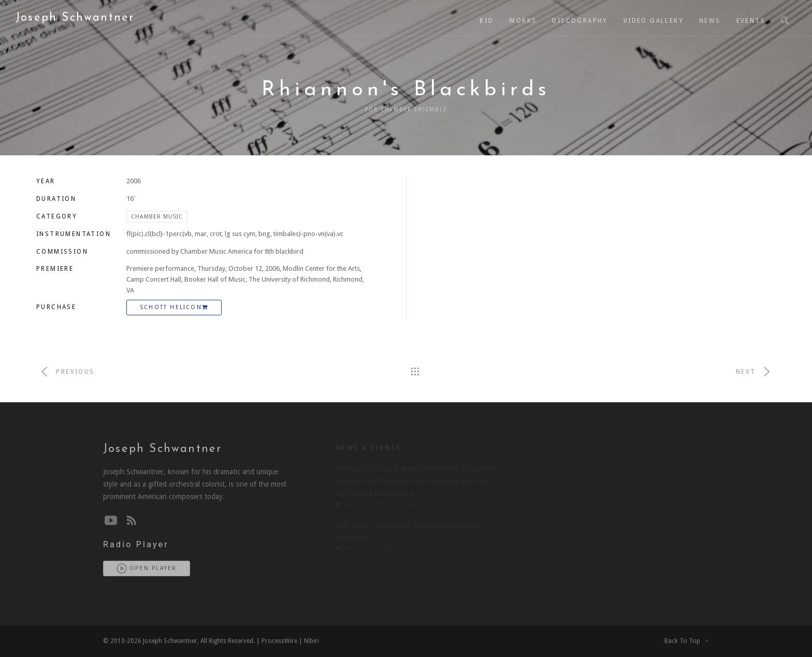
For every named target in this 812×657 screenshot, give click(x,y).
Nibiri (311, 641)
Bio (487, 21)
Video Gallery (654, 21)
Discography (580, 21)
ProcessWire (279, 641)
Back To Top (687, 641)
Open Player (147, 568)
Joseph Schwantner (75, 18)
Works (523, 21)
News (710, 21)
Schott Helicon (174, 307)
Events (751, 21)
